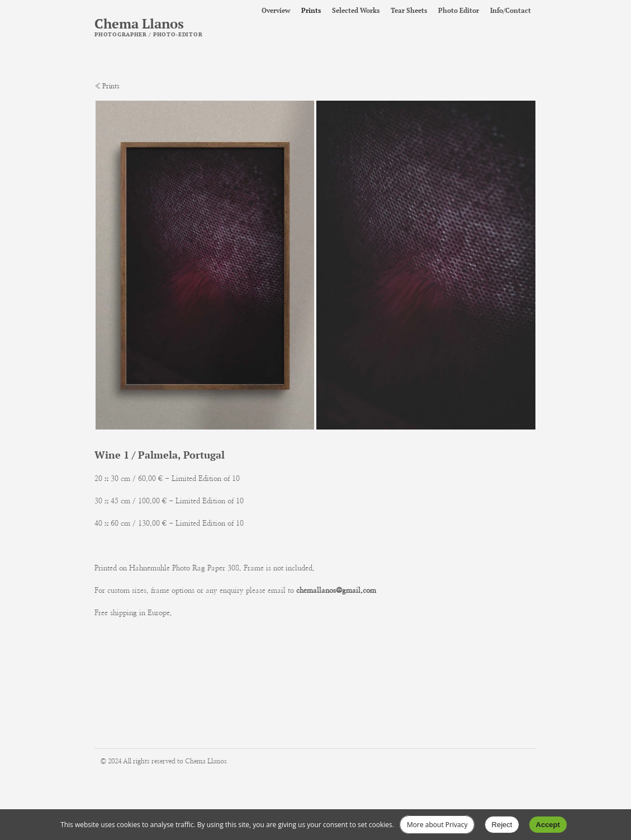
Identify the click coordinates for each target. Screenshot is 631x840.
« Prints (107, 86)
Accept (548, 825)
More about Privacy (437, 825)
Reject (502, 825)
